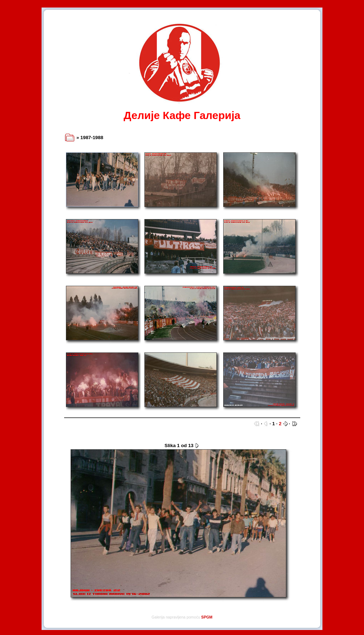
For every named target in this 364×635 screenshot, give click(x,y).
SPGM (207, 617)
